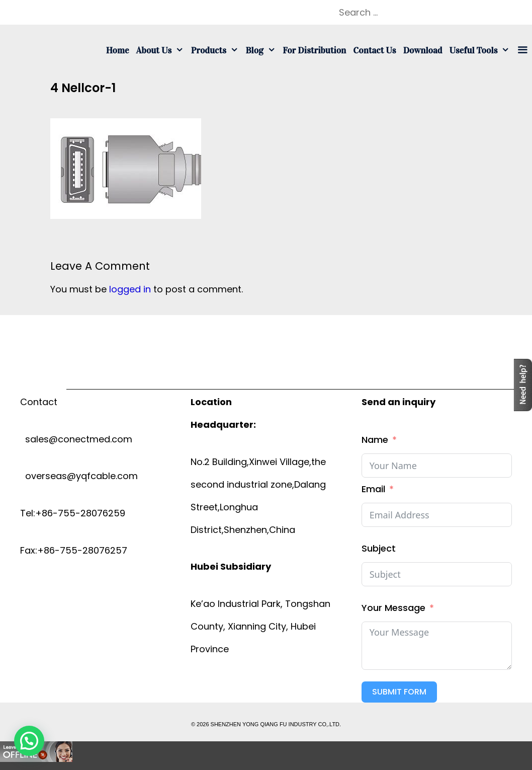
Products (217, 50)
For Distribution (314, 50)
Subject (379, 548)
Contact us (374, 50)
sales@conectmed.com (76, 439)
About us (162, 50)
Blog (262, 50)
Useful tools (481, 50)
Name (375, 440)
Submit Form (399, 692)
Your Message (393, 608)
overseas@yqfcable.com (79, 476)
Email (373, 489)
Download (423, 50)
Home (118, 50)
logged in (130, 289)
